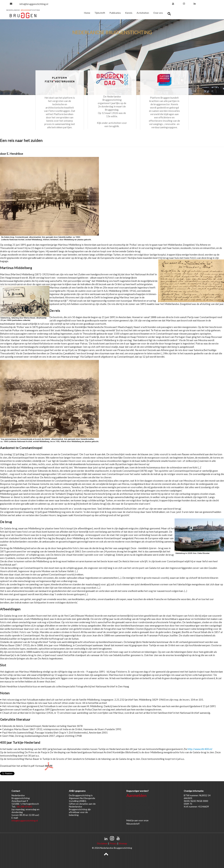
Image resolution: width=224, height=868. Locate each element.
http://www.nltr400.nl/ (200, 749)
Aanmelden (136, 795)
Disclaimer (102, 843)
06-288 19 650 (24, 807)
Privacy (113, 843)
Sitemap (123, 843)
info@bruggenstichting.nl (34, 4)
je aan (135, 820)
